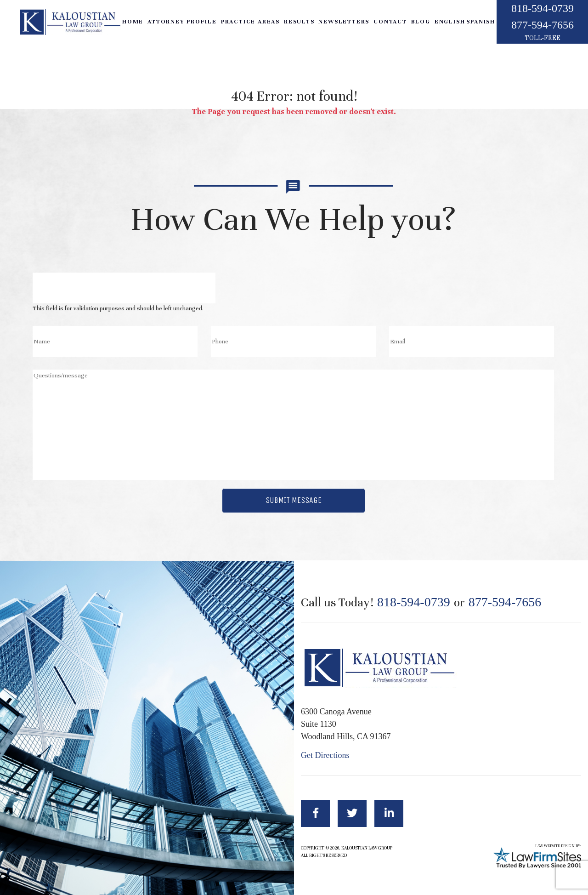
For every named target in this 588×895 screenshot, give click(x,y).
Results (299, 22)
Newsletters (344, 22)
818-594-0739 (543, 8)
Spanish (481, 22)
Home (133, 22)
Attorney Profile (182, 22)
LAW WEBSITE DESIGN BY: (558, 846)
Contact (390, 22)
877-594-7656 (543, 25)
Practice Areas (250, 22)
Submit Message (294, 500)
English (450, 22)
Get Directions (325, 755)
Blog (421, 22)
